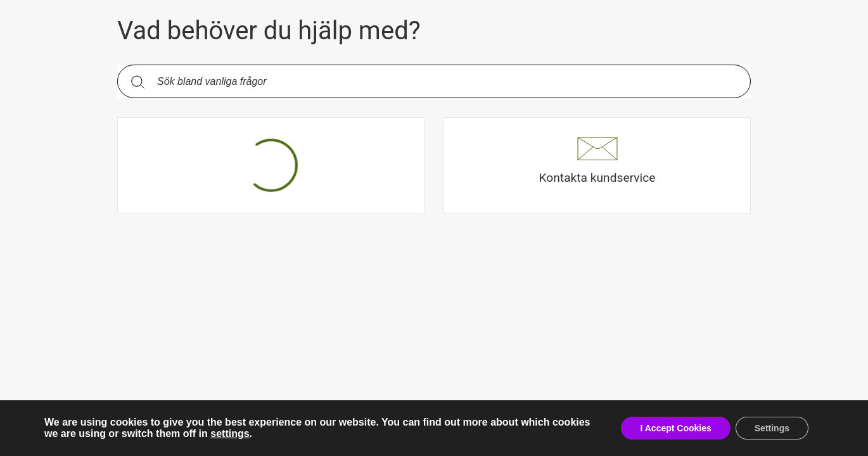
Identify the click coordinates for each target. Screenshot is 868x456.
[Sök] (137, 81)
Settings (772, 428)
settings (230, 434)
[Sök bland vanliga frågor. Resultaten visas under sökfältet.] (444, 82)
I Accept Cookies (675, 428)
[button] (597, 166)
